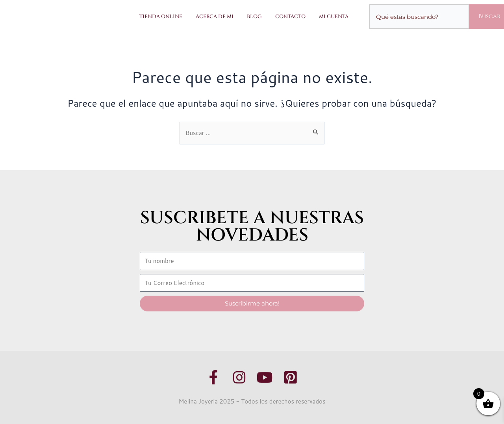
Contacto (290, 17)
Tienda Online (161, 17)
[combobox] (419, 17)
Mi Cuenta (334, 17)
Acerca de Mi (215, 17)
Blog (254, 17)
